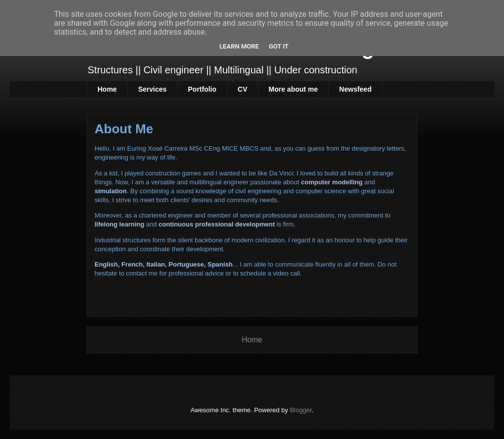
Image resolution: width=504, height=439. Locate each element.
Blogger (301, 410)
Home (107, 89)
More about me (294, 89)
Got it (279, 46)
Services (152, 89)
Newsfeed (355, 89)
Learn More (239, 46)
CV (242, 89)
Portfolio (202, 89)
